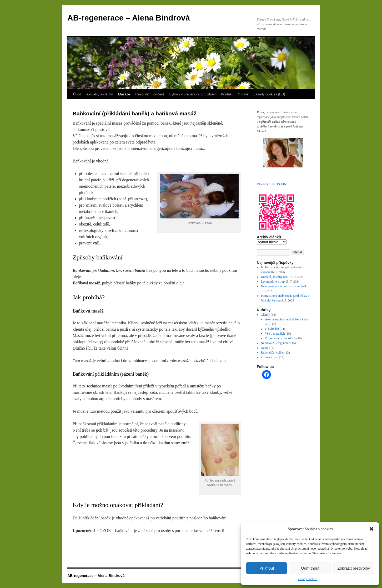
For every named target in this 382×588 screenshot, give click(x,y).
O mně (243, 94)
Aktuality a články (99, 94)
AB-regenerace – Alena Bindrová (129, 18)
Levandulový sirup (273, 282)
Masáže (124, 94)
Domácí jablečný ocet (275, 277)
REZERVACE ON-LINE (273, 184)
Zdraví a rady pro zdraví (280, 338)
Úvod (77, 94)
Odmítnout (310, 568)
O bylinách (272, 329)
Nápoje (266, 348)
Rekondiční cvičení (150, 94)
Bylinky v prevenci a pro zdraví (192, 94)
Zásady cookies (308, 579)
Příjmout (267, 568)
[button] (371, 529)
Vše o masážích (275, 334)
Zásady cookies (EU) (269, 94)
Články (266, 315)
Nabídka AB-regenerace (276, 343)
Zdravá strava (270, 357)
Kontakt (227, 94)
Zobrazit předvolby (354, 568)
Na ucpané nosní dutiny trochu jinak (284, 286)
